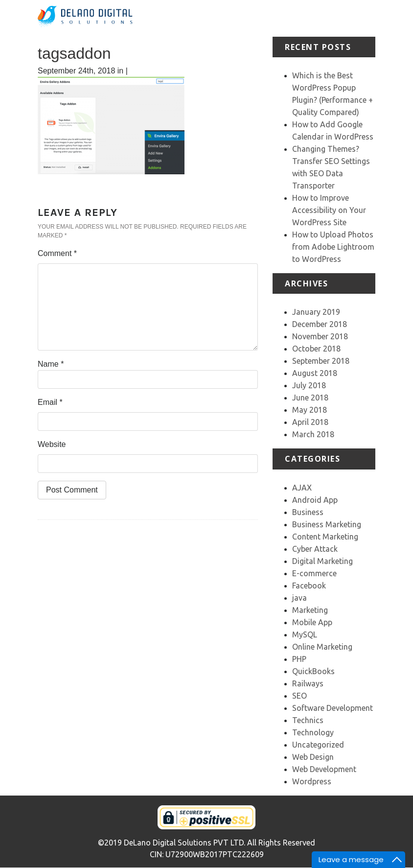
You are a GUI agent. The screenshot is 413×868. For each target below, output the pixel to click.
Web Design (313, 757)
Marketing (310, 610)
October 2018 (316, 349)
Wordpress (312, 781)
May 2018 (310, 410)
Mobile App (312, 622)
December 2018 (320, 324)
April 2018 (310, 422)
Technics (308, 720)
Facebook (309, 586)
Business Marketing (327, 524)
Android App (315, 500)
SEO (299, 696)
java (299, 598)
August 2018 (315, 373)
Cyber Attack (315, 549)
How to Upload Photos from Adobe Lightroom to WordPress (333, 247)
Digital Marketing (322, 561)
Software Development (333, 708)
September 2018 (321, 361)
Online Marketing (322, 647)
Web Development (324, 769)
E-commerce (314, 573)
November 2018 (320, 336)
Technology (313, 732)
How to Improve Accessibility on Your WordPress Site (329, 210)
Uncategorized (318, 745)
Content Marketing (325, 537)
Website (52, 444)
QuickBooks (313, 671)
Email (50, 402)
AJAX (302, 488)
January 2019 (316, 312)
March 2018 (313, 434)
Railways (308, 683)
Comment (57, 253)
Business (308, 512)
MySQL (305, 634)
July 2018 (309, 385)
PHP (299, 659)
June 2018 (310, 398)
